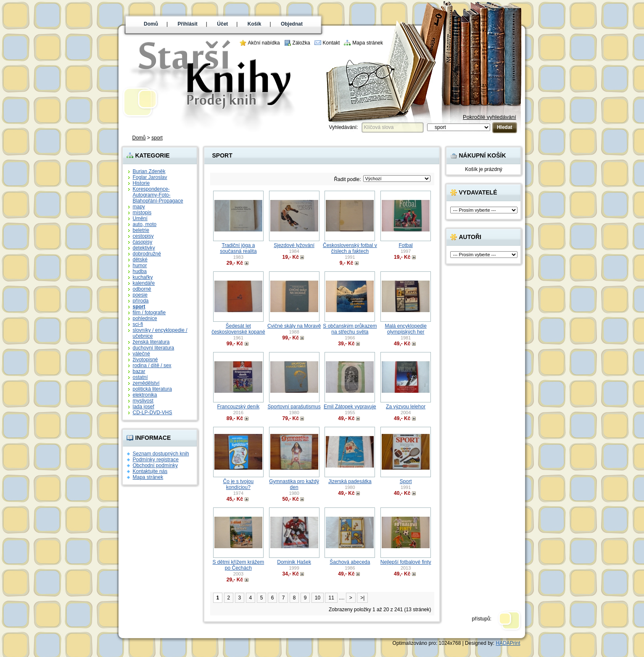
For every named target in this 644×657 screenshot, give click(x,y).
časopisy (143, 242)
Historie (141, 183)
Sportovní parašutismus (294, 407)
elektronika (145, 395)
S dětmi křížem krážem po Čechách (239, 565)
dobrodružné (147, 254)
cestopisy (143, 236)
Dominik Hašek (294, 562)
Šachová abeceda (350, 562)
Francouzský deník (239, 407)
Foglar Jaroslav (150, 177)
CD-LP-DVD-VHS (153, 413)
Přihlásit (188, 24)
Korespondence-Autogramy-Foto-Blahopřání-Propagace (158, 195)
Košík (255, 24)
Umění (140, 218)
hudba (140, 271)
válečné (141, 354)
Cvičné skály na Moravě (294, 326)
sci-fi (138, 324)
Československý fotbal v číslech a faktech (350, 248)
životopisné (145, 360)
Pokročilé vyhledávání (489, 117)
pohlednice (145, 318)
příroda (141, 301)
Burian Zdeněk (149, 171)
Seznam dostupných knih (161, 454)
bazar (139, 371)
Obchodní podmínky (155, 465)
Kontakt (331, 43)
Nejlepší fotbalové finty (406, 562)
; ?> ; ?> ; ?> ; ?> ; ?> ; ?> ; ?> (397, 179)
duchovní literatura (154, 348)
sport (157, 138)
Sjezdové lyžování (294, 245)
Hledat (505, 127)
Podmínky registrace (156, 460)
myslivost (143, 401)
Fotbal (405, 245)
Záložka (301, 43)
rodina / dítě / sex (152, 365)
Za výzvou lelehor (406, 407)
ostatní (140, 377)
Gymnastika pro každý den (294, 484)
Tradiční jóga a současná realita (238, 248)
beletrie (141, 230)
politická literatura (152, 389)
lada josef (144, 407)
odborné (142, 289)
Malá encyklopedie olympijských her (405, 329)
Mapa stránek (368, 43)
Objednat (292, 24)
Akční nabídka (264, 43)
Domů (151, 24)
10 (318, 598)
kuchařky (143, 277)
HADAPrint (508, 643)
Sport (406, 481)
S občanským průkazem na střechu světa (350, 329)
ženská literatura (151, 342)
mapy (139, 207)
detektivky (144, 248)
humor (140, 265)
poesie (140, 295)
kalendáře (144, 283)
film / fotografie (149, 313)
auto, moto (145, 224)
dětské (140, 260)
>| (362, 598)
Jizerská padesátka (350, 481)
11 (331, 598)
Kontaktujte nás (150, 471)
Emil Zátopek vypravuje (350, 407)
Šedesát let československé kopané (238, 329)
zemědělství (146, 383)
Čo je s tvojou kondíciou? (239, 484)
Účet (222, 24)
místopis (142, 213)
